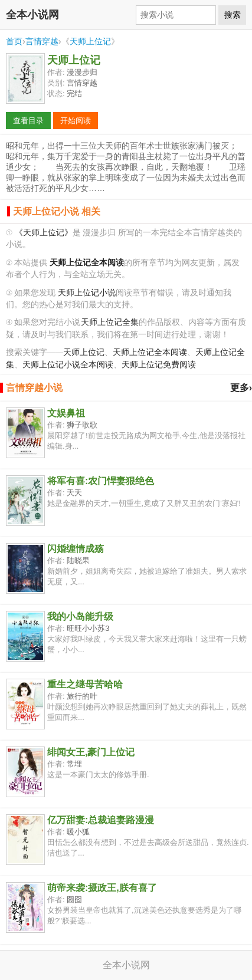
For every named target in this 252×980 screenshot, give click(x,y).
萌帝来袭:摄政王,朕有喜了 (102, 888)
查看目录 (28, 121)
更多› (241, 388)
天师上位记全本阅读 (150, 352)
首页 (14, 41)
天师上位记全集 (110, 322)
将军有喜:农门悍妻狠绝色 (101, 481)
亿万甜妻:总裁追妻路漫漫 (101, 820)
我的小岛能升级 (80, 616)
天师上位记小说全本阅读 (68, 365)
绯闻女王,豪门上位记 (91, 752)
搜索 (233, 15)
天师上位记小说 (87, 293)
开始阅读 (76, 121)
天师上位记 (90, 41)
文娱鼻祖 (66, 413)
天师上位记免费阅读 (159, 365)
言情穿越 (42, 41)
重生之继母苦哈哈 (85, 684)
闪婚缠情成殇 (76, 549)
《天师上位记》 (44, 233)
